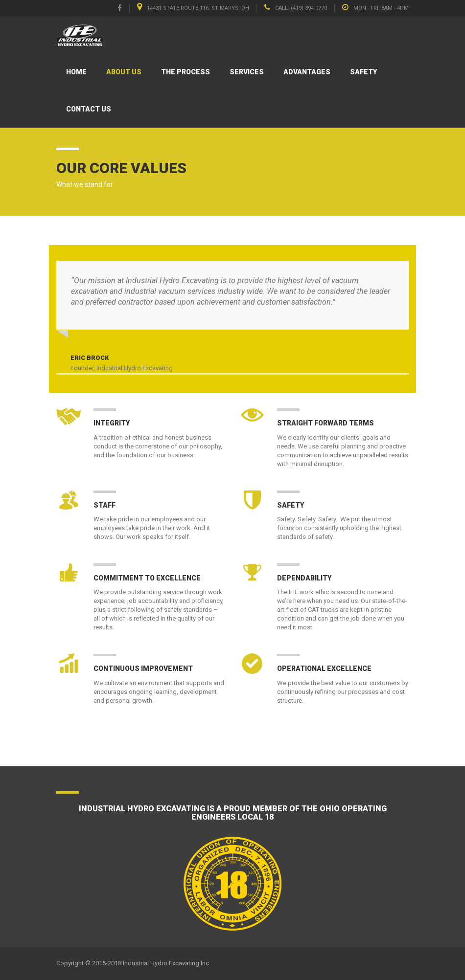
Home (76, 72)
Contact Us (89, 109)
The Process (186, 72)
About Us (124, 72)
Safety (363, 72)
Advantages (307, 72)
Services (247, 72)
